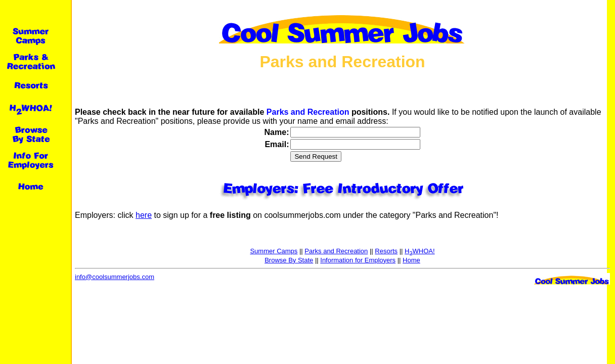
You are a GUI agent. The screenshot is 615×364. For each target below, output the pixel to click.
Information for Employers (358, 260)
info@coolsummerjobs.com (115, 277)
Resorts (386, 251)
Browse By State (289, 260)
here (144, 215)
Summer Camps (274, 251)
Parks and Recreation (336, 251)
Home (411, 260)
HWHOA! (420, 251)
